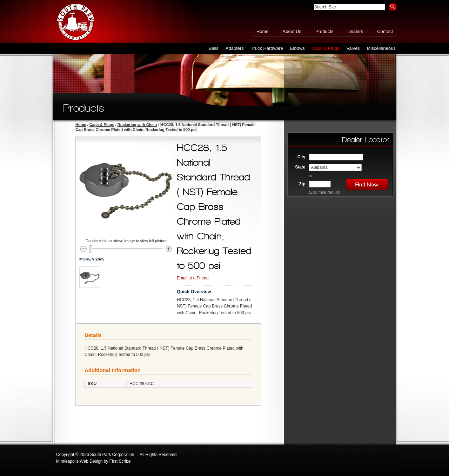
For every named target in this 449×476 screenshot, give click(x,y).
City (301, 157)
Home (263, 31)
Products (324, 31)
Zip (302, 184)
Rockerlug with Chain (137, 125)
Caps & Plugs (102, 125)
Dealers (355, 31)
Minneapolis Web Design (79, 461)
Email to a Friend (193, 278)
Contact (385, 31)
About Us (292, 31)
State (300, 167)
